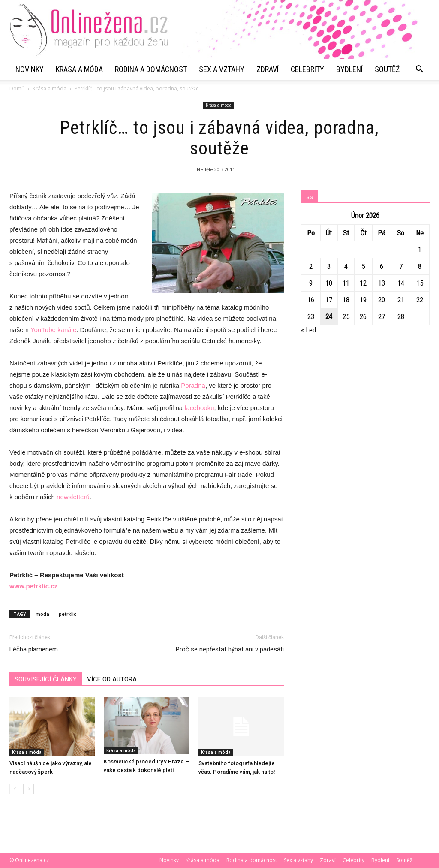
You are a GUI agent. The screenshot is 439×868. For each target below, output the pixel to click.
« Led (308, 330)
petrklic (68, 614)
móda (42, 614)
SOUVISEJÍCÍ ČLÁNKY (46, 679)
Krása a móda (79, 69)
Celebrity (307, 69)
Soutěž (387, 69)
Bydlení (349, 69)
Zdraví (268, 69)
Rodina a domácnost (151, 69)
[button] (419, 69)
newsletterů (73, 497)
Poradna (193, 385)
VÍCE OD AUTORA (112, 679)
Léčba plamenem (34, 649)
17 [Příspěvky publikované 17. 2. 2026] (329, 300)
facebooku (199, 408)
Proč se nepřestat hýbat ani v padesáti (230, 649)
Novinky (30, 69)
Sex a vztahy (222, 69)
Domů (17, 89)
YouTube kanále (53, 330)
